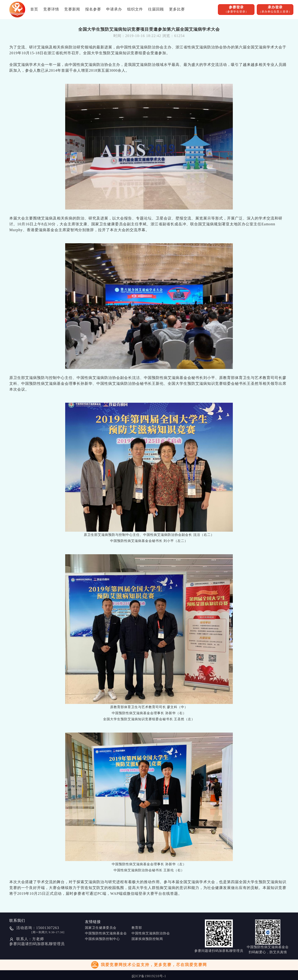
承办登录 (275, 10)
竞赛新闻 (72, 9)
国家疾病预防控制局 (147, 939)
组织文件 (135, 9)
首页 (34, 9)
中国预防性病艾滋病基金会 (106, 933)
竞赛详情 (51, 9)
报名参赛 (93, 9)
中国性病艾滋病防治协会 (151, 933)
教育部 (137, 928)
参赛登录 (236, 10)
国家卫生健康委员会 (101, 928)
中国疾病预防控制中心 (102, 939)
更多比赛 (177, 9)
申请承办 (114, 9)
